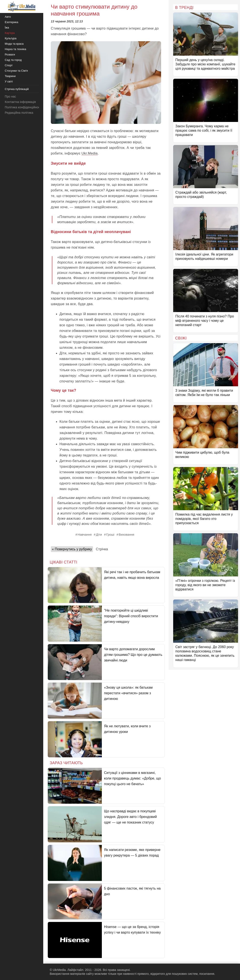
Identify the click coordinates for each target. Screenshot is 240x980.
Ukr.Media (90, 153)
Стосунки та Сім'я (16, 71)
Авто (8, 17)
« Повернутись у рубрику (72, 549)
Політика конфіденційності (23, 107)
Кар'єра (10, 33)
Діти (99, 535)
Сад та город (13, 60)
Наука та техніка (15, 49)
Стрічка (102, 549)
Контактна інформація (20, 102)
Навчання (85, 535)
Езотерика (11, 22)
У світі (9, 81)
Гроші (110, 535)
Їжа (7, 28)
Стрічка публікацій (17, 89)
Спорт (9, 65)
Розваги (10, 54)
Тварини (10, 76)
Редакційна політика (19, 113)
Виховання (126, 535)
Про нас (10, 96)
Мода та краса (14, 44)
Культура (11, 38)
